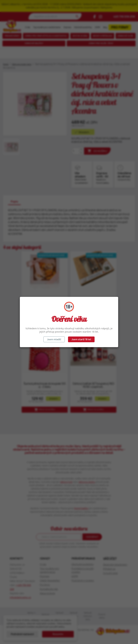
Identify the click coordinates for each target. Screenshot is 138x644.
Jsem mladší (54, 339)
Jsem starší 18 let (81, 339)
